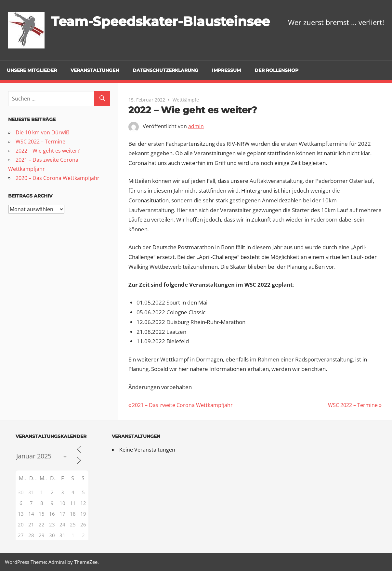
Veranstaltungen (95, 70)
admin (196, 126)
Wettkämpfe (186, 100)
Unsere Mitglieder (32, 70)
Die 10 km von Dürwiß (42, 132)
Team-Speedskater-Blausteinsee (160, 21)
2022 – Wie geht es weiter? (48, 151)
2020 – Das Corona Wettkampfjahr (58, 178)
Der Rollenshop (276, 70)
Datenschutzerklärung (165, 70)
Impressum (226, 70)
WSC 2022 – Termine (353, 405)
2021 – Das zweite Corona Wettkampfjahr (182, 405)
